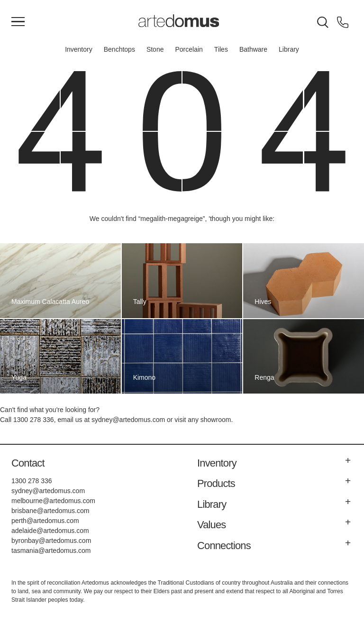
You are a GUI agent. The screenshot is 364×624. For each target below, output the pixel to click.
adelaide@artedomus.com (50, 531)
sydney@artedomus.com (128, 420)
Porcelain (189, 49)
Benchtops (119, 49)
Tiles (221, 49)
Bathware (253, 49)
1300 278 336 (34, 420)
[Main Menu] (18, 22)
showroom (216, 420)
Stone (155, 49)
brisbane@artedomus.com (50, 511)
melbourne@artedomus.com (53, 501)
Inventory (79, 49)
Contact (28, 463)
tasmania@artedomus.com (51, 551)
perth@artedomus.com (45, 521)
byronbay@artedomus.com (51, 541)
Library (289, 49)
